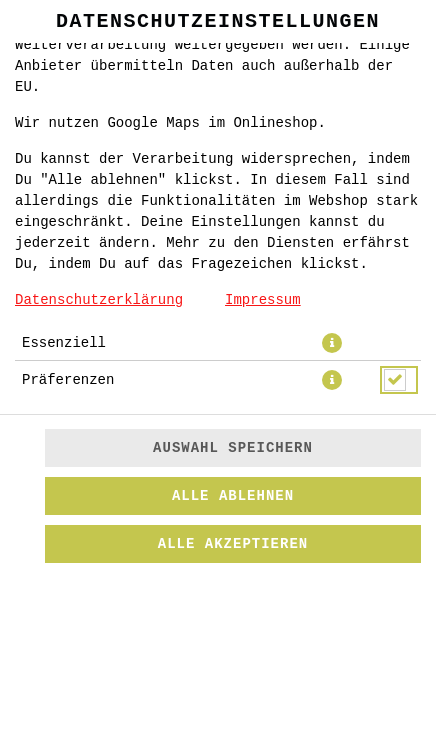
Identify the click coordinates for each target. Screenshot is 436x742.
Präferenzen (68, 380)
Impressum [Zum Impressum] (263, 300)
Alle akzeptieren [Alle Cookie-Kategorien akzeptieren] (233, 544)
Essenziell (64, 343)
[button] (332, 343)
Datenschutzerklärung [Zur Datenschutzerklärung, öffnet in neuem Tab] (99, 300)
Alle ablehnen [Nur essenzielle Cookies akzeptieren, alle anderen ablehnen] (233, 496)
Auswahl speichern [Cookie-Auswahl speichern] (233, 448)
